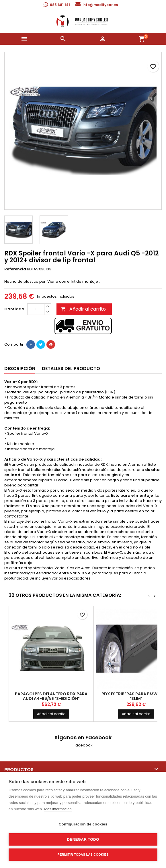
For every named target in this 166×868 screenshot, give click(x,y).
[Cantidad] (36, 309)
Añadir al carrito (83, 309)
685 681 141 (60, 5)
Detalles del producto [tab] (71, 368)
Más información (58, 809)
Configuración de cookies (83, 824)
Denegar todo (83, 839)
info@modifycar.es (100, 5)
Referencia (15, 269)
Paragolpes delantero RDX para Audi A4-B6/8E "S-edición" (51, 696)
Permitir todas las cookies (83, 854)
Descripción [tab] (20, 368)
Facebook (83, 745)
